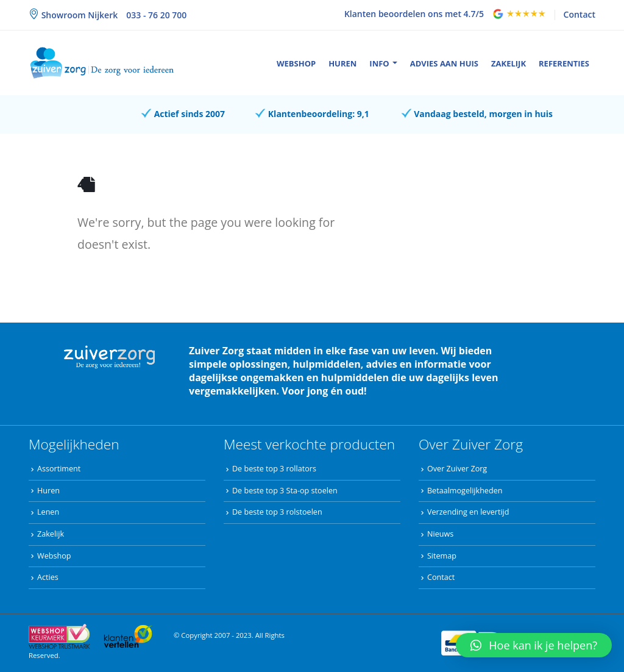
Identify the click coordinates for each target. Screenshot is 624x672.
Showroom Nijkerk (78, 15)
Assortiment (59, 469)
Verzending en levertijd (468, 512)
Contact (580, 14)
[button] (534, 645)
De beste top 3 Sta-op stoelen (285, 491)
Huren (342, 63)
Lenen (48, 512)
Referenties (564, 63)
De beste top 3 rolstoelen (277, 512)
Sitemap (442, 556)
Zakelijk (509, 63)
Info (379, 63)
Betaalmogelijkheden (465, 491)
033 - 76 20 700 (156, 15)
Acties (48, 577)
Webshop (296, 63)
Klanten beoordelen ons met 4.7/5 (414, 14)
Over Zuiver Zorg (457, 469)
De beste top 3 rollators (274, 469)
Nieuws (440, 534)
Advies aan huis (444, 63)
